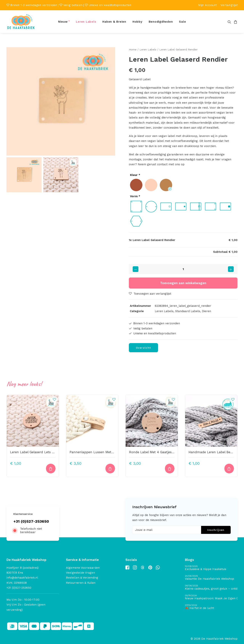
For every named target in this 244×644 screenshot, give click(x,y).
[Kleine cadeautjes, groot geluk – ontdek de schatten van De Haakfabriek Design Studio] (211, 587)
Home (133, 49)
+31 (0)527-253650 (31, 521)
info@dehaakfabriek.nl (22, 578)
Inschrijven (216, 530)
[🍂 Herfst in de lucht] (211, 607)
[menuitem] (207, 5)
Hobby (137, 22)
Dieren (206, 311)
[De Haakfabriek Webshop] (21, 22)
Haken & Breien (114, 22)
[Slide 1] (24, 175)
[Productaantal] (183, 269)
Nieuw (63, 22)
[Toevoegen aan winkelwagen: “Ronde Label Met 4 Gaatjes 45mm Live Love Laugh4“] (170, 469)
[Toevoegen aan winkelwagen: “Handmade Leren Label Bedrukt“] (229, 469)
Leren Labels (86, 22)
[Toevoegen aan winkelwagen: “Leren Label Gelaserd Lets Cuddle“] (51, 469)
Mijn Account (207, 5)
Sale (182, 22)
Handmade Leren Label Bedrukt (214, 452)
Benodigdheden (161, 22)
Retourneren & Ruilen (81, 583)
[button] (230, 22)
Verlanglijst (229, 5)
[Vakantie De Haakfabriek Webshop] (211, 578)
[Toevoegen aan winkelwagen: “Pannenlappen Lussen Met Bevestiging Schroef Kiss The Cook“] (110, 469)
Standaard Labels (188, 311)
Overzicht (143, 348)
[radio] (136, 185)
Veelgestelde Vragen (80, 573)
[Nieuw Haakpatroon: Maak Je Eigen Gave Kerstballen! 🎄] (211, 597)
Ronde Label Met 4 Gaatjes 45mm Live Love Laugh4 (171, 452)
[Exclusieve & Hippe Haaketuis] (211, 568)
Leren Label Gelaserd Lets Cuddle (37, 452)
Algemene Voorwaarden (83, 568)
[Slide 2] (61, 175)
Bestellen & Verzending (82, 578)
